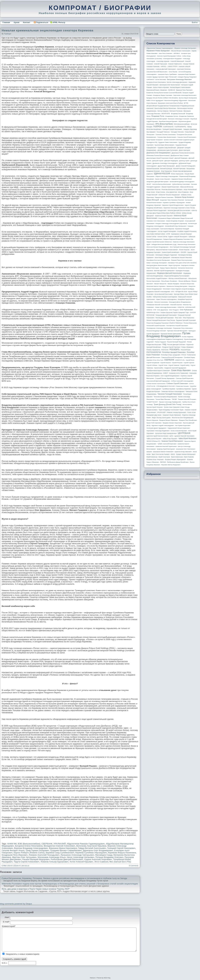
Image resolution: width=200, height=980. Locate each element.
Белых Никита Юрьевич (161, 87)
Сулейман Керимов (169, 389)
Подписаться (41, 22)
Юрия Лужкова (189, 457)
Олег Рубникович (186, 310)
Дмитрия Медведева (171, 161)
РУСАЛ (184, 355)
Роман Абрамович (187, 347)
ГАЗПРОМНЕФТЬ (180, 127)
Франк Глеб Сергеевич (154, 423)
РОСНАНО (165, 350)
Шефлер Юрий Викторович (166, 449)
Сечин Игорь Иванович (181, 370)
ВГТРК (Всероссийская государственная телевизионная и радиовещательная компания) (170, 106)
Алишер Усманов (188, 64)
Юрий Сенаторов (164, 457)
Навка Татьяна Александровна (166, 299)
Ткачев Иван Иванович (163, 399)
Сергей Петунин (177, 363)
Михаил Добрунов (184, 281)
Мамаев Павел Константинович (182, 260)
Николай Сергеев (176, 305)
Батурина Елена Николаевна (29, 846)
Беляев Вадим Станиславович (180, 87)
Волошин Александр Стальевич (179, 119)
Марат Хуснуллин (174, 265)
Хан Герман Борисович (183, 425)
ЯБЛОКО (163, 462)
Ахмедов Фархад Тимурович (187, 77)
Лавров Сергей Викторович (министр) (159, 242)
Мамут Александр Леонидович (157, 263)
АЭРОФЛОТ (150, 80)
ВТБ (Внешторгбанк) (164, 124)
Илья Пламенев (183, 192)
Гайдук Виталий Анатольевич (92, 848)
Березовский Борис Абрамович (157, 90)
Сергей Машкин (166, 363)
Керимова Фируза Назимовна (122, 853)
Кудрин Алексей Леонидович (178, 237)
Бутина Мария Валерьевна (188, 98)
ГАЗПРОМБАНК (168, 127)
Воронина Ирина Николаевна (63, 848)
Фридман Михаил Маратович (172, 423)
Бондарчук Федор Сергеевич (163, 95)
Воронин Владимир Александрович (31, 848)
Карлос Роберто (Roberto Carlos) (29, 853)
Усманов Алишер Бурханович (54, 862)
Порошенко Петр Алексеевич (183, 328)
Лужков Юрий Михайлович (171, 252)
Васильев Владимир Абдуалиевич (176, 101)
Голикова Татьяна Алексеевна (166, 135)
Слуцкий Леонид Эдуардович (165, 378)
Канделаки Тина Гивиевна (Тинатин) (172, 200)
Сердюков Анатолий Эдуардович (175, 368)
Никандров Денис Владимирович (180, 302)
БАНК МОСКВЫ (161, 80)
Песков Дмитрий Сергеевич (165, 318)
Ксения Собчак (162, 237)
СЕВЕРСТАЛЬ (180, 360)
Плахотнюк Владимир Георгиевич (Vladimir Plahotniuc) (164, 323)
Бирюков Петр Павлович (184, 90)
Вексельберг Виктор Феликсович (166, 108)
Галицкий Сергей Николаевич (121, 848)
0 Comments (134, 866)
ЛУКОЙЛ (183, 252)
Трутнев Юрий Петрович (155, 407)
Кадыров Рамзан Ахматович (164, 197)
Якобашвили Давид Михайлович (178, 462)
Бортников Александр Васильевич (185, 95)
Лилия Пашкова (184, 250)
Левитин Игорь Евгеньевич (186, 244)
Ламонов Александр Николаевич (184, 242)
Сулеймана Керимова (183, 389)
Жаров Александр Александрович (167, 176)
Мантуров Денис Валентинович (157, 265)
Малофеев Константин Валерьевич (158, 260)
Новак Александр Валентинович (166, 307)
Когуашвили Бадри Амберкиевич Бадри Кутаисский (176, 218)
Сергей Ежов (190, 360)
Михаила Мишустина (187, 284)
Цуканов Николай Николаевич (184, 436)
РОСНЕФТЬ (175, 350)
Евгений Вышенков (153, 169)
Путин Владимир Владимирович (168, 335)
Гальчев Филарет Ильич (13, 850)
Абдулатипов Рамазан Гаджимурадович (86, 844)
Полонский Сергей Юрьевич (156, 326)
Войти (195, 22)
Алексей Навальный (177, 61)
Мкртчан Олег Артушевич (24, 857)
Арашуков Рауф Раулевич (187, 74)
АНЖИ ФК (12, 844)
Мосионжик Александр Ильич (52, 857)
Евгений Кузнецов (166, 169)
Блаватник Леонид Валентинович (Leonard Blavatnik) (164, 93)
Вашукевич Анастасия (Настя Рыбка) (170, 103)
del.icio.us (25, 866)
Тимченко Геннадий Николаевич (170, 394)
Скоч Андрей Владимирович (170, 376)
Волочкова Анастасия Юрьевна (91, 846)
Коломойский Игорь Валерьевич (176, 226)
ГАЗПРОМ (158, 127)
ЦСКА (171, 436)
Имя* (7, 917)
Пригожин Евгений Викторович (177, 331)
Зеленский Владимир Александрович (182, 182)
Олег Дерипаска (162, 310)
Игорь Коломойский (190, 190)
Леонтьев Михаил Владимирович (158, 247)
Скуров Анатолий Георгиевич (98, 859)
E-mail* (6, 922)
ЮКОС (173, 454)
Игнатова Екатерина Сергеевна (172, 190)
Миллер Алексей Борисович (178, 278)
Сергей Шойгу (185, 365)
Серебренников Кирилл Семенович (158, 371)
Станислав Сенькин (182, 386)
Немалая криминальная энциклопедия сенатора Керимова (48, 30)
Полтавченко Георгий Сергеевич (177, 326)
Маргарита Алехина (188, 265)
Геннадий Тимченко (163, 132)
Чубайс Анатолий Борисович (167, 444)
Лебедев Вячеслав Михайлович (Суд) (164, 244)
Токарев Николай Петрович (187, 399)
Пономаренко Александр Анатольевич (159, 328)
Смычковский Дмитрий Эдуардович (158, 381)
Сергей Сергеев (189, 363)
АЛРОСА (163, 67)
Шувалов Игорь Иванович (183, 452)
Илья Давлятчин (172, 192)
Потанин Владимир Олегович (109, 857)
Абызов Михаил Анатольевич (181, 51)
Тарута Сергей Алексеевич (27, 862)
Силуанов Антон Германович (179, 373)
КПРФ (168, 234)
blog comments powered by (16, 904)
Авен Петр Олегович (165, 53)
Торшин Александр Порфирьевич (170, 402)
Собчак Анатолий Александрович (182, 381)
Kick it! (10, 866)
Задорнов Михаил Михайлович (182, 179)
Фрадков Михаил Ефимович (169, 420)
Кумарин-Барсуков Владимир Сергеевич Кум (178, 239)
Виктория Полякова (176, 111)
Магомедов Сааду (104, 855)
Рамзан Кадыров (160, 342)
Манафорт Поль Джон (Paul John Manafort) (182, 263)
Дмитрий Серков (158, 161)
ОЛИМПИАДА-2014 (153, 313)
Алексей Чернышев (160, 64)
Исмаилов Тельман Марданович (169, 195)
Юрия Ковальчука (177, 457)
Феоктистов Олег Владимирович (183, 418)
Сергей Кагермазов (153, 363)
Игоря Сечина (160, 192)
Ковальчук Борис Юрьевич (164, 216)
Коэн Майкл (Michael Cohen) (156, 234)
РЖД (164, 344)
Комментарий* (6, 926)
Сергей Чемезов (174, 365)
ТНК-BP (174, 399)
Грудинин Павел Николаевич (168, 142)
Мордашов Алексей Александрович (158, 292)
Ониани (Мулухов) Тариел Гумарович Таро (175, 313)
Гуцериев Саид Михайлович (167, 148)
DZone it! (17, 866)
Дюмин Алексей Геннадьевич (186, 166)
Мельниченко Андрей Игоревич (157, 278)
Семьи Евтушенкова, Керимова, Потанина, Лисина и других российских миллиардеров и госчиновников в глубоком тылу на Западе (64, 878)
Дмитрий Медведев (181, 158)
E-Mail (4, 866)
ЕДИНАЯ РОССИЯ (162, 174)
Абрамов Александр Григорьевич (185, 48)
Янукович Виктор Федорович (171, 465)
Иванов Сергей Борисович (170, 187)
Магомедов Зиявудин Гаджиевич (166, 255)
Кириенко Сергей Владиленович (173, 205)
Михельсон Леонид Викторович (177, 286)
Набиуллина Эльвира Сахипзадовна (165, 297)
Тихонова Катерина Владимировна (165, 397)
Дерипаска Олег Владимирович (98, 850)
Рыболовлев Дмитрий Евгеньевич (67, 859)
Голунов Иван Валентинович (167, 137)
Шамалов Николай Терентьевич (166, 446)
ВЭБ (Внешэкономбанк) (29, 844)
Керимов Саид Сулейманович (60, 853)
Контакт (26, 22)
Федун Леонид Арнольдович (161, 418)
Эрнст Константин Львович (161, 454)
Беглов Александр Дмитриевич (177, 82)
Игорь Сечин (151, 192)
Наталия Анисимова (161, 302)
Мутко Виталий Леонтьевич (164, 294)
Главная (6, 22)
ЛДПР (148, 244)
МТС (173, 292)
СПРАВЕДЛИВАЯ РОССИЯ (165, 386)
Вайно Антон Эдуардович (155, 101)
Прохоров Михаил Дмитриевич (171, 334)
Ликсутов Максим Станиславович (167, 250)
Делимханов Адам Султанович (168, 150)
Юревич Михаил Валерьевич (186, 454)
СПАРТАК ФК (151, 386)
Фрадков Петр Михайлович (188, 420)
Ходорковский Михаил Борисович (179, 428)
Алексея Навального (175, 64)
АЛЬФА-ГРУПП (172, 67)
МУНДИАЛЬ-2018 (181, 292)
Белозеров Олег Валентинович (170, 85)
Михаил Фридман (173, 284)
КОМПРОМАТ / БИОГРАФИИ (100, 8)
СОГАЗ (191, 384)
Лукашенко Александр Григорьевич (77, 855)
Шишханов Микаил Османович (163, 452)
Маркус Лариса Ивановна (169, 268)
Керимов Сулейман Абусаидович (91, 853)
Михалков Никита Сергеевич (156, 286)
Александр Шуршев (163, 61)
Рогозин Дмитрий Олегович (176, 345)
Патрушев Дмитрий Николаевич (166, 315)
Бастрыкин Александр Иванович (179, 79)
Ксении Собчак (151, 237)
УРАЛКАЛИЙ (60, 844)
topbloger (8, 34)
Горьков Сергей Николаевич (187, 137)
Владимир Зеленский (178, 114)
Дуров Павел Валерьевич (166, 166)
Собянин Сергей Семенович (177, 383)
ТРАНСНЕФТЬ (187, 405)
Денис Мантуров (184, 150)
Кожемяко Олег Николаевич (156, 221)
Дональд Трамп (184, 161)
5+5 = (5, 963)
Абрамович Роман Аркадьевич (158, 51)
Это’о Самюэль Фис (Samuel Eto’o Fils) (113, 862)
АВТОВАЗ (177, 53)
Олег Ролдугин (174, 310)
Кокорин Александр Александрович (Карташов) (171, 224)
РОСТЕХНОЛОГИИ (154, 352)
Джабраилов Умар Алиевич (180, 155)
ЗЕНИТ (149, 184)
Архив (17, 22)
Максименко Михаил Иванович (182, 258)
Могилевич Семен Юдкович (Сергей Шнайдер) (178, 289)
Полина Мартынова (190, 323)
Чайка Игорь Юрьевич (170, 439)
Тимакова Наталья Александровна (173, 391)
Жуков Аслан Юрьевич (163, 179)
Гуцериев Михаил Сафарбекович (66, 850)
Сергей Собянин (152, 365)
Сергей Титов (163, 365)
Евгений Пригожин (179, 169)
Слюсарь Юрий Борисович (185, 378)
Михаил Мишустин (160, 284)
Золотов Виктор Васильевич (162, 184)
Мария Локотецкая (153, 268)
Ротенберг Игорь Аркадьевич (171, 355)
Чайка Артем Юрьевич (154, 439)
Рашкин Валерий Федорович (36, 859)
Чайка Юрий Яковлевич (187, 438)
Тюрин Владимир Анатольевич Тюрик (171, 410)
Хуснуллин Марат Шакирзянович (166, 433)
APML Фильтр (59, 22)
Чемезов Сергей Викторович (172, 441)
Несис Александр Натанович (80, 857)
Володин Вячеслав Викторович (157, 119)
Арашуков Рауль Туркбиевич (167, 74)
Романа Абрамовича (153, 350)
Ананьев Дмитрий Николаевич (166, 69)
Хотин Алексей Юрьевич (81, 862)
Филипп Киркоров (152, 420)
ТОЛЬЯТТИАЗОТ (152, 402)
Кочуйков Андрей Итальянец (187, 231)
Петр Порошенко (189, 318)
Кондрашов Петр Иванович (15, 855)
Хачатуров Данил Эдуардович (156, 428)
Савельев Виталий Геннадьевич (172, 357)
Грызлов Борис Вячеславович (164, 145)
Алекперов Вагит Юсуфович (172, 59)
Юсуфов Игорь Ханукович (155, 460)
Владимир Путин (158, 116)
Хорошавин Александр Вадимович (158, 431)
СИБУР (166, 373)
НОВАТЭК (181, 307)
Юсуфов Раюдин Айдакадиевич (175, 460)
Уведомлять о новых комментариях (23, 954)
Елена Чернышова (177, 174)
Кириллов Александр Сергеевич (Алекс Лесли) (179, 208)
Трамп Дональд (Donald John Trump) (168, 404)
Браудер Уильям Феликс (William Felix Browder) (162, 98)
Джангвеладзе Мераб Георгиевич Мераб (160, 158)
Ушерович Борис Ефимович (172, 415)
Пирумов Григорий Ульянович (186, 320)
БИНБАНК (172, 90)
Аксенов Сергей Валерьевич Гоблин (169, 56)
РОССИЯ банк (185, 350)
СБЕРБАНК (47, 844)
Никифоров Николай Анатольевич (158, 305)
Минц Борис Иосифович (169, 281)
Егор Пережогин (166, 171)
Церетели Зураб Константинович (157, 436)
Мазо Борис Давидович (163, 258)
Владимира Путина (172, 116)
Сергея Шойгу (159, 368)
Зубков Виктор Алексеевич (181, 184)
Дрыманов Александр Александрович (165, 163)
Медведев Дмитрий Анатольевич (170, 273)
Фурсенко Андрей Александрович (163, 425)
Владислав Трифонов (186, 116)
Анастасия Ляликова (184, 69)
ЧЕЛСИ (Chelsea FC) (153, 441)
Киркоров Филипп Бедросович (157, 210)
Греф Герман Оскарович (37, 850)
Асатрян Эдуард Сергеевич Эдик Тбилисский (161, 77)
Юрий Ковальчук (152, 457)
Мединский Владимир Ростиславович (177, 276)
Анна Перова (173, 72)
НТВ (155, 310)
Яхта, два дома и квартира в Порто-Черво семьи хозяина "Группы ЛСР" (36, 889)
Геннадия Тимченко (177, 132)
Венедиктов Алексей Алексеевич (59, 846)
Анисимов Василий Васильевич (157, 72)
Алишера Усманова (153, 67)
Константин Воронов (167, 229)
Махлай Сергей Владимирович (164, 271)
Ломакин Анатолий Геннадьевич (44, 855)
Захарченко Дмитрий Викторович (158, 182)
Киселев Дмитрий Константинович (179, 210)
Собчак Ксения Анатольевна (156, 384)
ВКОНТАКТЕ (166, 114)
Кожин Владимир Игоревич (175, 221)
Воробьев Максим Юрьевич (168, 121)
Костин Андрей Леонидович (167, 231)
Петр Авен (178, 318)
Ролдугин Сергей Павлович (171, 347)
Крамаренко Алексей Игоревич (182, 234)
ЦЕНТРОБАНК (184, 433)
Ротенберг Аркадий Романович (174, 352)
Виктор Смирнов (163, 111)
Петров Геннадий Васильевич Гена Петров (161, 320)
